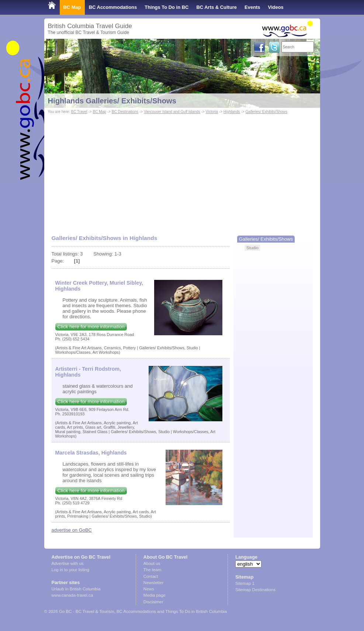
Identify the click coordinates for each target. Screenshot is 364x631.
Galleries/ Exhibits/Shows (266, 112)
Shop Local (61, 22)
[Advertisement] (182, 171)
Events (252, 7)
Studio (252, 248)
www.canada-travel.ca (72, 595)
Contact (151, 576)
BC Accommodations (113, 7)
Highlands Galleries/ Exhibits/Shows (112, 101)
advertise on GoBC (72, 530)
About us (152, 563)
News (149, 589)
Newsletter (153, 583)
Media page (155, 595)
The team (152, 570)
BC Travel (79, 112)
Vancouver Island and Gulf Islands (172, 112)
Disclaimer (153, 602)
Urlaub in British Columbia (76, 589)
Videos (276, 7)
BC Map (72, 7)
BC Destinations (125, 112)
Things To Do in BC (167, 7)
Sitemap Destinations (255, 590)
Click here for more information (91, 327)
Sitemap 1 (245, 583)
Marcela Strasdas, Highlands (91, 453)
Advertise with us (68, 563)
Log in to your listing (70, 570)
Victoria (212, 112)
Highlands (232, 112)
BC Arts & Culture (216, 7)
